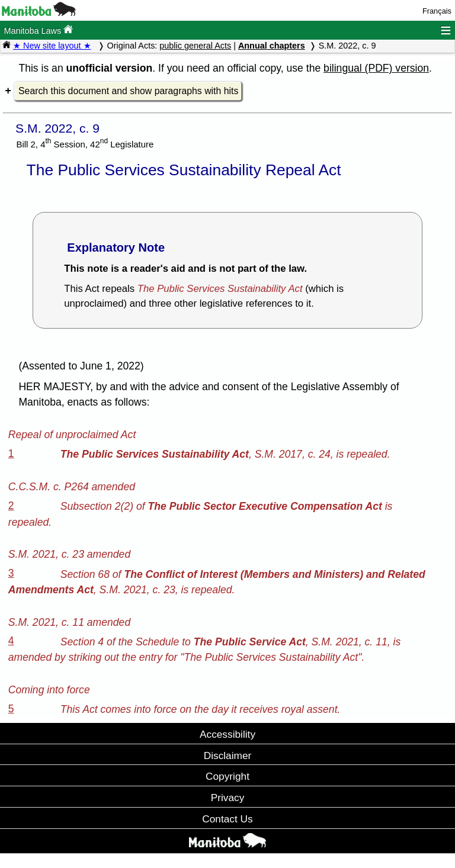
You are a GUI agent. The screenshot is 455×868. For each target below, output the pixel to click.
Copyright (227, 776)
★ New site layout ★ (52, 46)
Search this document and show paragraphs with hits (128, 91)
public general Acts (195, 46)
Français (437, 11)
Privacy (228, 798)
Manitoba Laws (38, 30)
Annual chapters (272, 46)
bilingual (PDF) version (376, 68)
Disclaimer (228, 756)
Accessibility (227, 734)
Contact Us (227, 819)
